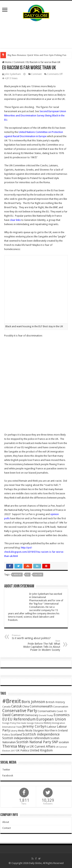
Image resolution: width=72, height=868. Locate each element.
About (6, 822)
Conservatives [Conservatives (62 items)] (47, 711)
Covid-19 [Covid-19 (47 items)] (61, 711)
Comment (19, 62)
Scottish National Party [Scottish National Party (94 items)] (34, 742)
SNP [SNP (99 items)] (55, 742)
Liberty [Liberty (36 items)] (14, 731)
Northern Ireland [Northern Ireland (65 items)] (56, 731)
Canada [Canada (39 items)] (6, 707)
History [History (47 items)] (48, 723)
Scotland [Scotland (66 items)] (16, 735)
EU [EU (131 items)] (5, 719)
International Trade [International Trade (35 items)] (12, 727)
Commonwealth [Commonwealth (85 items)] (41, 706)
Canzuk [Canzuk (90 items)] (16, 706)
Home (7, 62)
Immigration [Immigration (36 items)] (59, 723)
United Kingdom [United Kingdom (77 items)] (41, 750)
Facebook (8, 776)
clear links (15, 220)
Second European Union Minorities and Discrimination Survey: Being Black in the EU (35, 116)
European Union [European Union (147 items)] (51, 719)
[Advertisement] (36, 35)
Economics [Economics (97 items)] (62, 715)
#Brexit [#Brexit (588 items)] (12, 701)
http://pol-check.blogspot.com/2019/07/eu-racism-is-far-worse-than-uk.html (34, 552)
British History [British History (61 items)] (55, 702)
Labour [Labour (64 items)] (52, 727)
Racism (38, 575)
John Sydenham (13, 74)
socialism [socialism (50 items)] (64, 742)
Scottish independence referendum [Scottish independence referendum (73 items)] (26, 738)
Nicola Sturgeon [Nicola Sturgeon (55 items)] (35, 731)
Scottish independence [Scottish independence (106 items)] (41, 734)
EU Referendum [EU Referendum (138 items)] (22, 719)
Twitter (6, 770)
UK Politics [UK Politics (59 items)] (23, 750)
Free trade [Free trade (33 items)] (21, 723)
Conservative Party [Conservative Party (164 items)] (20, 711)
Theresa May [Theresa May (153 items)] (14, 746)
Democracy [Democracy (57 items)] (32, 715)
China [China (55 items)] (26, 706)
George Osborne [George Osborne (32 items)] (35, 723)
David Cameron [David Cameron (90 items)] (13, 715)
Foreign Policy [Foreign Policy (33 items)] (9, 723)
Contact (7, 828)
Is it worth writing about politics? (32, 637)
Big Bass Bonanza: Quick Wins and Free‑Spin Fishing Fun (37, 55)
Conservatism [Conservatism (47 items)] (61, 707)
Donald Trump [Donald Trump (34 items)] (46, 715)
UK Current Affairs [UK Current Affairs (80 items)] (43, 747)
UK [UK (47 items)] (28, 747)
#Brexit (17, 575)
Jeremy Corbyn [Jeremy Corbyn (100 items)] (34, 726)
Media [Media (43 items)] (21, 731)
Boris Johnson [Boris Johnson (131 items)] (33, 702)
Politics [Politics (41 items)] (6, 735)
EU (28, 575)
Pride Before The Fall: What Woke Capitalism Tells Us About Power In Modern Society (40, 646)
